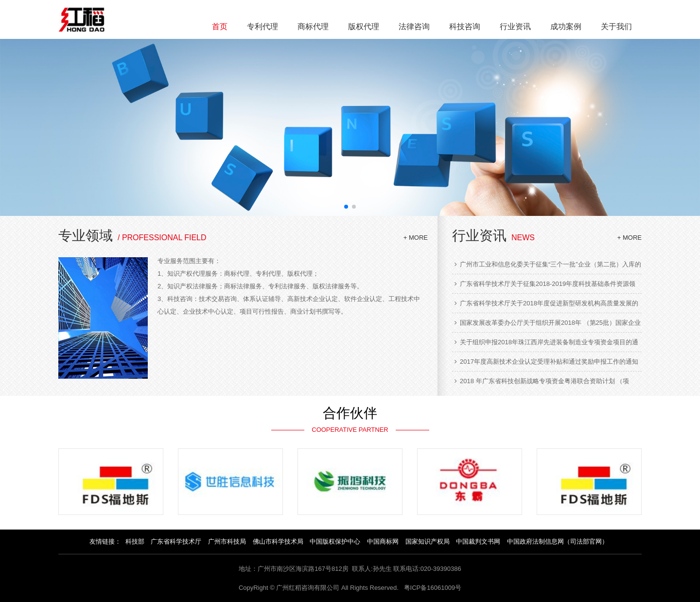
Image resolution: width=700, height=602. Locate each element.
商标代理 (313, 27)
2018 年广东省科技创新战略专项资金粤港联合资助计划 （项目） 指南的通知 (542, 381)
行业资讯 (515, 27)
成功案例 (566, 27)
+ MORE (416, 238)
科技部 (135, 541)
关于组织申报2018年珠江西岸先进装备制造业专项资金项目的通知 (546, 342)
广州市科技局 (227, 541)
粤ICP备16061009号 (433, 588)
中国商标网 (383, 541)
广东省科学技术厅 (176, 541)
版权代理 (364, 27)
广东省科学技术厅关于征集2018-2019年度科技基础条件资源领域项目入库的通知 (545, 284)
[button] (346, 207)
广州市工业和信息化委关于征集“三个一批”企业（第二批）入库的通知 (548, 265)
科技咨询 (465, 27)
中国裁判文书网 (478, 541)
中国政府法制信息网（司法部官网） (558, 541)
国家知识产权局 (428, 541)
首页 (220, 27)
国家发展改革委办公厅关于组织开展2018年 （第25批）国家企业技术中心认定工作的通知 (548, 323)
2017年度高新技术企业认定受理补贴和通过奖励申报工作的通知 (546, 362)
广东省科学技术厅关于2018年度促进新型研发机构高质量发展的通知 (546, 303)
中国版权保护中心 (335, 541)
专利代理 (262, 27)
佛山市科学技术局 (278, 541)
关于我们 (616, 27)
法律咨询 (414, 27)
